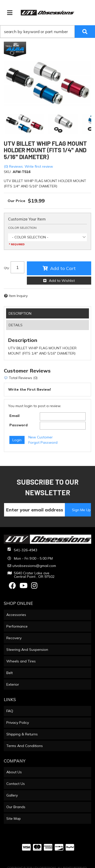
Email (14, 416)
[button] (48, 32)
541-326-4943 (26, 550)
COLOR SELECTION (22, 228)
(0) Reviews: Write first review (28, 166)
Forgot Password (43, 442)
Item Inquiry (18, 296)
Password (18, 425)
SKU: (8, 172)
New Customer (41, 437)
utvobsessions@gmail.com (34, 566)
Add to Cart (63, 268)
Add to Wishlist (62, 281)
